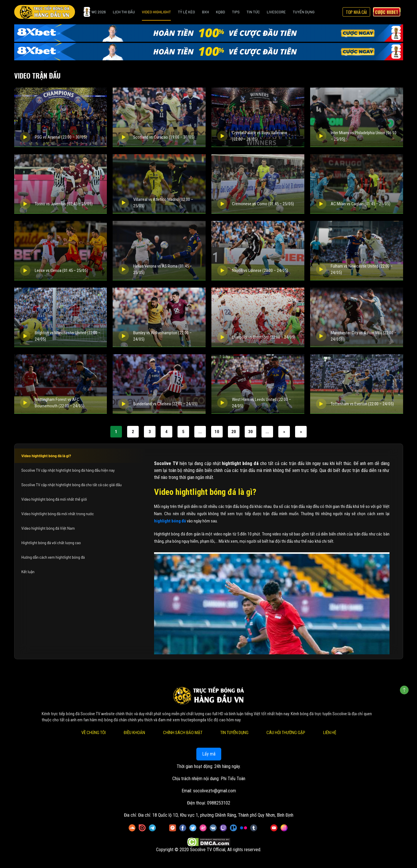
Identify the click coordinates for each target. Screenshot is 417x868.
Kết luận (28, 572)
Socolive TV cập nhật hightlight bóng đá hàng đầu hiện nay (68, 470)
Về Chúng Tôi (93, 733)
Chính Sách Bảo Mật (182, 733)
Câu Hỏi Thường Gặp (286, 733)
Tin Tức (253, 12)
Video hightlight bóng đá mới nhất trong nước (58, 514)
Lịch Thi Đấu (124, 12)
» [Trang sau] (284, 432)
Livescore (276, 12)
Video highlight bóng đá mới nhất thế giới (54, 499)
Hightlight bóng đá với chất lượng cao (51, 543)
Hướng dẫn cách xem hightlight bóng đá (53, 557)
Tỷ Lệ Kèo (186, 12)
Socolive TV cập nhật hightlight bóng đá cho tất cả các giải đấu (72, 485)
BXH (205, 12)
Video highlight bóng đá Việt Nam (48, 528)
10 (217, 432)
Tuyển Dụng (304, 12)
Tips (236, 12)
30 (250, 432)
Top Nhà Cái (356, 12)
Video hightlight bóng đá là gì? (46, 456)
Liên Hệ (329, 733)
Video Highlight (156, 12)
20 (234, 432)
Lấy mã (209, 754)
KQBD (221, 12)
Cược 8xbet (387, 12)
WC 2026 (95, 12)
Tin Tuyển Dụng (234, 733)
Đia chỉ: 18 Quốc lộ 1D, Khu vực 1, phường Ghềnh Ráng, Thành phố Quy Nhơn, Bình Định (216, 815)
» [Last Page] (301, 432)
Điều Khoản (134, 733)
